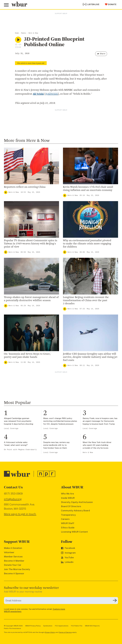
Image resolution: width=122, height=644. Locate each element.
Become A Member (14, 561)
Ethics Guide (68, 528)
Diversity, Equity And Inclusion (77, 502)
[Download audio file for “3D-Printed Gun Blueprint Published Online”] (16, 44)
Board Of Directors (71, 506)
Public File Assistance (12, 628)
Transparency (68, 515)
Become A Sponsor (14, 573)
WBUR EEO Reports (92, 626)
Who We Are (67, 494)
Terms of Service (65, 632)
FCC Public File (77, 626)
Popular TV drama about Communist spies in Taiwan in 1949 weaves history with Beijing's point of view (31, 244)
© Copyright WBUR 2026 (13, 626)
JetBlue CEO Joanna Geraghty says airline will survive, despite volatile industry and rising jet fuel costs (90, 357)
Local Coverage (11, 429)
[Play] (6, 192)
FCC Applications (62, 626)
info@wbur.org (13, 499)
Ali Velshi (38, 94)
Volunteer (9, 552)
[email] (61, 601)
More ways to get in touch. (20, 514)
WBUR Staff (68, 523)
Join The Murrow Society (17, 569)
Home (17, 33)
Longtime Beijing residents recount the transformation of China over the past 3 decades (86, 300)
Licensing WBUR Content (74, 532)
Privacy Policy (50, 632)
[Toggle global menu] (6, 5)
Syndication (48, 626)
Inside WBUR (68, 498)
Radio (24, 33)
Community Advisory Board (75, 511)
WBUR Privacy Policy (33, 626)
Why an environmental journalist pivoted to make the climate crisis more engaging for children (87, 244)
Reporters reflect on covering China (25, 187)
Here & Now (33, 33)
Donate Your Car (13, 565)
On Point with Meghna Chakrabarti (20, 450)
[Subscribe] (115, 600)
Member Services (13, 557)
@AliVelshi (52, 94)
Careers (65, 519)
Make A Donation (13, 548)
